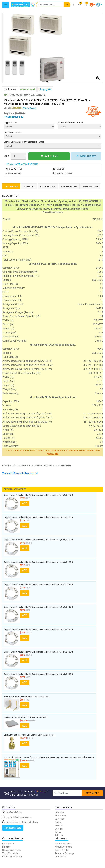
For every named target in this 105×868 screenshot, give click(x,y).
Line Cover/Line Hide (13, 132)
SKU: (6, 95)
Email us (60, 169)
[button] (93, 5)
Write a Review (30, 108)
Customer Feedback (12, 856)
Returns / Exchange (65, 853)
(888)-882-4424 (15, 173)
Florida (58, 822)
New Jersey (61, 815)
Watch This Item (81, 156)
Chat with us (15, 169)
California (60, 819)
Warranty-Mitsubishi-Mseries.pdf (20, 473)
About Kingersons (64, 846)
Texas (58, 832)
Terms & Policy (62, 850)
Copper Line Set (11, 123)
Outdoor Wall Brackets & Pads (70, 123)
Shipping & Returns (12, 850)
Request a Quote (13, 827)
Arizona (59, 835)
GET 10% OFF (92, 793)
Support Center (64, 173)
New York (60, 812)
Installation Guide (63, 843)
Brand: (13, 108)
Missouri (59, 825)
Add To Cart (44, 156)
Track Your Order (11, 853)
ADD (25, 503)
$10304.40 (17, 117)
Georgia (59, 828)
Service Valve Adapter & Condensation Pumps (24, 142)
